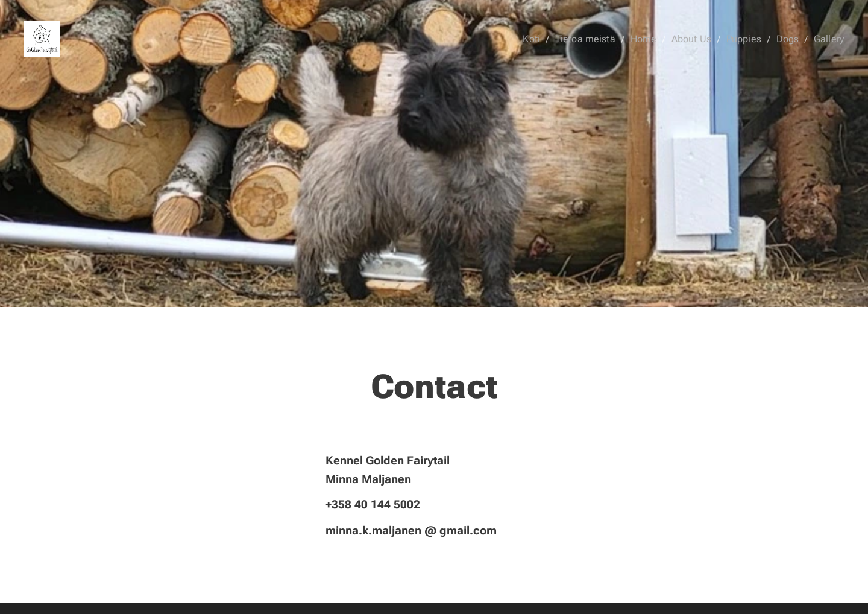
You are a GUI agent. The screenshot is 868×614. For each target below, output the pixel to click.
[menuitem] (552, 39)
